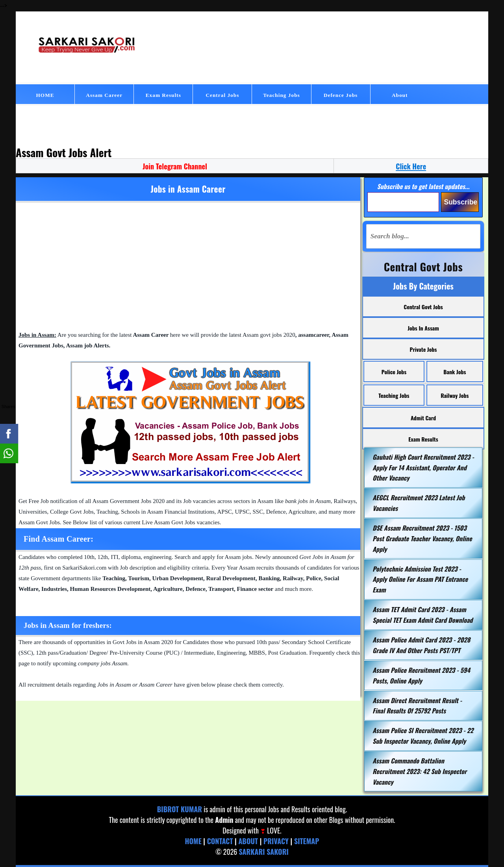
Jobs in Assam (423, 328)
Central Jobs (222, 95)
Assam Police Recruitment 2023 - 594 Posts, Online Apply (421, 675)
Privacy (276, 841)
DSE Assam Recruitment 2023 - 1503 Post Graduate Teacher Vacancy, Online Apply (422, 538)
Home (193, 841)
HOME (45, 95)
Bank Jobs (455, 372)
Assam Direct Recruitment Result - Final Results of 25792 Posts (417, 706)
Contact (220, 841)
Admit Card (423, 418)
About (400, 95)
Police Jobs (394, 372)
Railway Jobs (455, 395)
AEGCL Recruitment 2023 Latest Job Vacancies (419, 503)
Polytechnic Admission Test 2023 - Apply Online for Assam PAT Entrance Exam (420, 579)
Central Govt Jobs (423, 307)
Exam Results (163, 95)
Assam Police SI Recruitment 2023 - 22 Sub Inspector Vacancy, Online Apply (423, 736)
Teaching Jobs (282, 95)
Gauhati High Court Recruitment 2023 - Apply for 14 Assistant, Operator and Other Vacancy (423, 467)
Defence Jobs (341, 95)
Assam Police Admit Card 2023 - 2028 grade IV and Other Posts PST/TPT (421, 645)
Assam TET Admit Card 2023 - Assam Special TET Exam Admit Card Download (422, 615)
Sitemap (307, 841)
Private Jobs (423, 349)
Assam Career (104, 95)
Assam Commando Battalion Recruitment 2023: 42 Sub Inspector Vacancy (420, 771)
